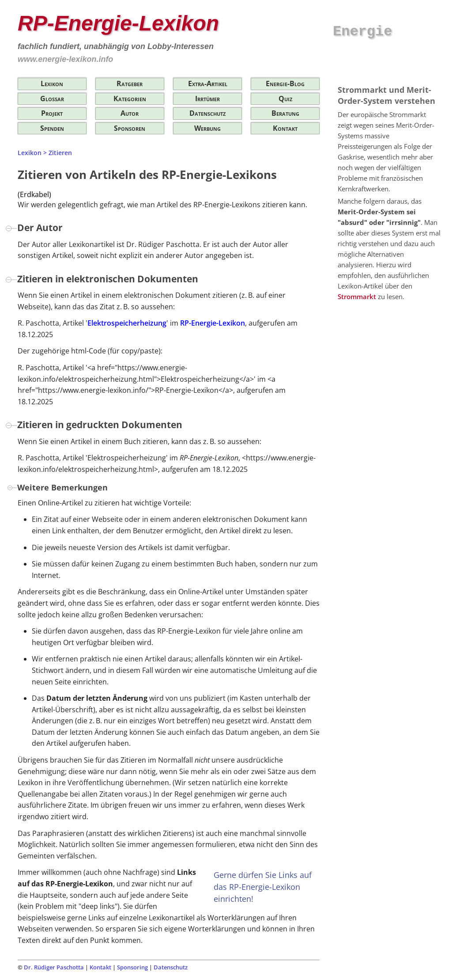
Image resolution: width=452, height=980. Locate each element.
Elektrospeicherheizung (127, 323)
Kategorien (130, 99)
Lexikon (52, 84)
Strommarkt (357, 296)
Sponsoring (132, 967)
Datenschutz (207, 113)
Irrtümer (207, 99)
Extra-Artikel (208, 84)
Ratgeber (130, 84)
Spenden (52, 128)
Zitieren (60, 153)
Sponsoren (130, 128)
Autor (130, 113)
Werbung (207, 128)
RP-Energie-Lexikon (213, 323)
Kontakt (285, 128)
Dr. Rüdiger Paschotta (54, 967)
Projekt (52, 113)
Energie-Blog (285, 84)
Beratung (285, 113)
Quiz (285, 99)
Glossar (52, 99)
